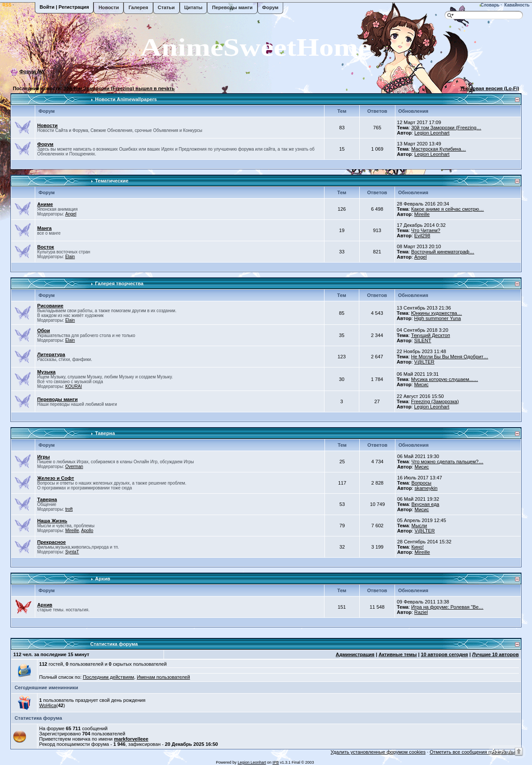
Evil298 (422, 236)
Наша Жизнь (52, 521)
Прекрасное (51, 542)
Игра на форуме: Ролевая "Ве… (447, 607)
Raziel (421, 612)
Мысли (419, 526)
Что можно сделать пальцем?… (447, 462)
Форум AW (32, 71)
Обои (43, 330)
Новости (109, 7)
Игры (43, 457)
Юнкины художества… (437, 313)
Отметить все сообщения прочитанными (476, 752)
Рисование (50, 306)
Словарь (489, 5)
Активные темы (398, 654)
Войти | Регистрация (64, 7)
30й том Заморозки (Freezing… (446, 128)
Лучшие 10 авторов (495, 654)
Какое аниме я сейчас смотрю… (447, 209)
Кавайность (517, 5)
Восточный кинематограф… (443, 252)
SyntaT (72, 552)
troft (69, 509)
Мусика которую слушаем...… (445, 379)
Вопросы (422, 483)
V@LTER (424, 362)
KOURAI (74, 386)
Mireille (422, 214)
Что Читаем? (426, 230)
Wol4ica (48, 705)
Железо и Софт (55, 478)
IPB (276, 762)
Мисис (421, 384)
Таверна (105, 433)
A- (510, 752)
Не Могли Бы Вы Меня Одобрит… (450, 357)
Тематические (112, 181)
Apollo (87, 531)
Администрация (355, 654)
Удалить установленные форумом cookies (378, 752)
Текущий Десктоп (431, 335)
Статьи (166, 7)
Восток (45, 247)
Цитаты (194, 7)
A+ (495, 751)
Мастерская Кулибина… (438, 149)
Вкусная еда (425, 504)
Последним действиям (108, 677)
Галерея (138, 7)
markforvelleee (131, 739)
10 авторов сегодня (444, 654)
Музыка (46, 372)
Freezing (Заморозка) (435, 401)
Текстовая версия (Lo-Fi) (489, 88)
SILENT (423, 340)
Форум (270, 7)
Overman (74, 467)
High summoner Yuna (437, 318)
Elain (70, 257)
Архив (103, 579)
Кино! (418, 547)
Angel (71, 214)
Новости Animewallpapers (126, 99)
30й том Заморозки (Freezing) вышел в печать (119, 88)
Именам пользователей (163, 677)
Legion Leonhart (432, 133)
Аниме (45, 204)
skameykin (426, 488)
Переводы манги (232, 7)
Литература (51, 354)
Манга (44, 228)
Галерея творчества (119, 283)
